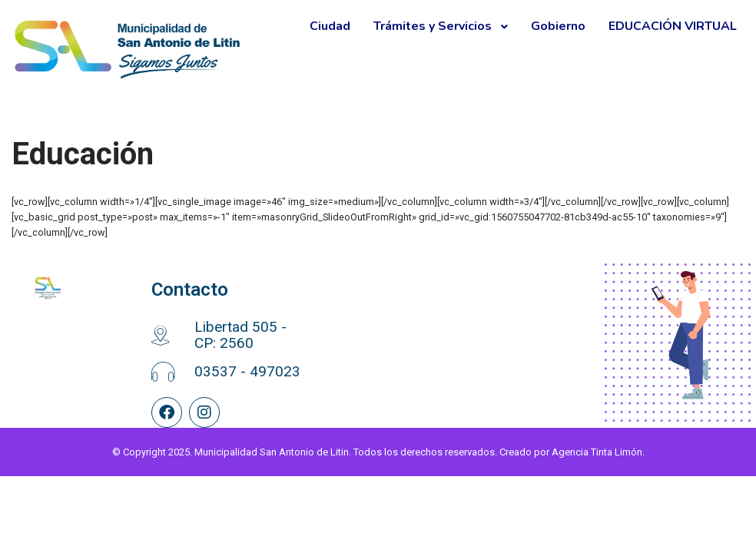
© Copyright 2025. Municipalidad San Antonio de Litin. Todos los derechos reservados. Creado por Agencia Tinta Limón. (378, 529)
